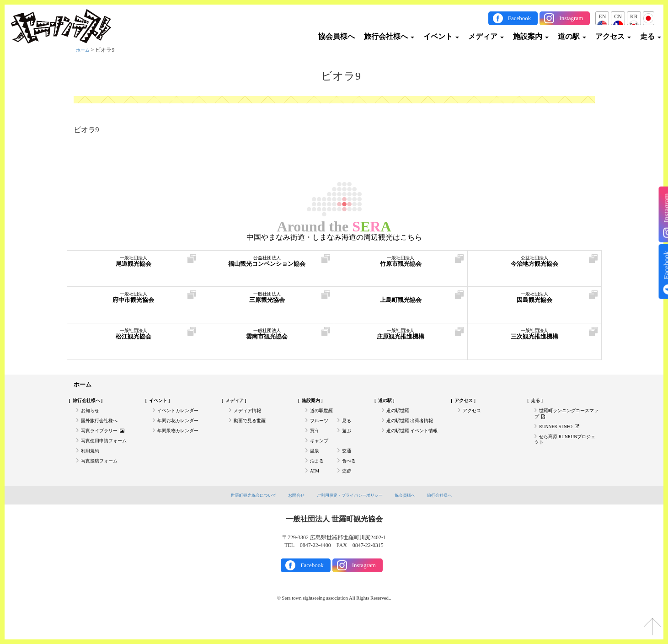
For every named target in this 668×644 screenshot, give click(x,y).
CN (618, 16)
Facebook (520, 18)
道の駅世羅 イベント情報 (412, 445)
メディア (486, 36)
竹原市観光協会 (401, 266)
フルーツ (321, 428)
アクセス (613, 36)
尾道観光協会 (134, 266)
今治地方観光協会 (534, 266)
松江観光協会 (134, 338)
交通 (347, 466)
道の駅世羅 (324, 416)
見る (347, 428)
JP (649, 16)
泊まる (318, 479)
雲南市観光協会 (267, 338)
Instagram (571, 18)
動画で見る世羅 (253, 428)
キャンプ (321, 453)
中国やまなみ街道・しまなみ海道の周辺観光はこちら (334, 237)
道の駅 (572, 36)
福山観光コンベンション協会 (267, 266)
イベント (441, 36)
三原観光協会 (267, 302)
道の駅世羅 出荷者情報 (414, 428)
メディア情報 (250, 416)
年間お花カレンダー (182, 428)
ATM (316, 491)
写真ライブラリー (107, 441)
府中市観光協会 (134, 302)
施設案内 (531, 36)
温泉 (315, 466)
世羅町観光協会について (239, 516)
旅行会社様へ (389, 36)
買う (315, 441)
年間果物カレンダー (182, 441)
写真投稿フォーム (103, 479)
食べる (350, 479)
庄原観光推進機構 (401, 338)
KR (634, 16)
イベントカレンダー (182, 416)
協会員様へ (337, 36)
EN (602, 16)
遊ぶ (347, 441)
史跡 (347, 491)
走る (651, 36)
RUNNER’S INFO (564, 435)
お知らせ (92, 416)
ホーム (84, 50)
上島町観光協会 (401, 302)
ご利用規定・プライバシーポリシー (352, 516)
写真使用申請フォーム (108, 453)
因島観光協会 (534, 302)
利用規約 (92, 466)
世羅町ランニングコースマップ (564, 419)
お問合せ (289, 516)
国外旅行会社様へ (103, 428)
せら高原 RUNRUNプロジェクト (566, 451)
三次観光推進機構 (534, 338)
